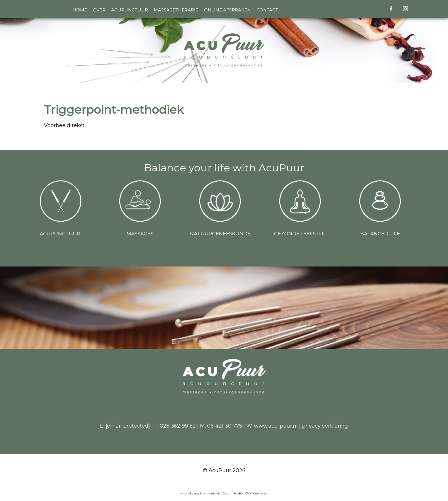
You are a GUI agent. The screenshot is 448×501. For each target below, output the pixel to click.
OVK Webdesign (257, 493)
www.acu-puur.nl (276, 426)
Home (80, 10)
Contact (267, 10)
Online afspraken (227, 10)
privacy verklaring (325, 426)
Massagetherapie (176, 10)
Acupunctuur (130, 10)
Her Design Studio (230, 493)
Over (99, 10)
